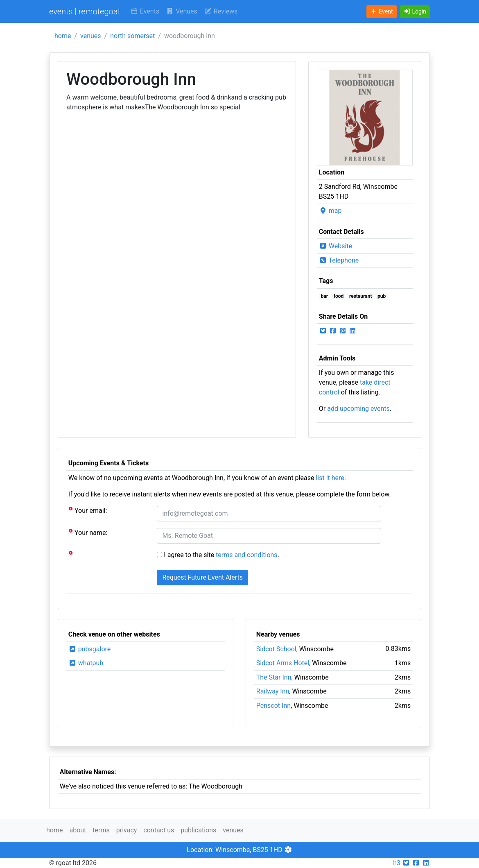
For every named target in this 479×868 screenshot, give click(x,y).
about (78, 830)
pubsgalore (89, 649)
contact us (159, 830)
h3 (397, 863)
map (330, 211)
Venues (182, 11)
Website (336, 246)
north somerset (132, 36)
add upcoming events (358, 409)
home (63, 36)
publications (198, 830)
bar (325, 296)
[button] (415, 12)
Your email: (88, 510)
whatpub (86, 663)
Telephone (339, 260)
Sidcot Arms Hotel (283, 663)
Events (145, 11)
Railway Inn (273, 691)
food (339, 296)
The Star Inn (274, 677)
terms (101, 830)
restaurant (361, 296)
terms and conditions (247, 555)
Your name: (88, 532)
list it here (330, 478)
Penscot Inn (273, 706)
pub (382, 296)
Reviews (221, 11)
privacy (127, 830)
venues (91, 36)
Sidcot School (276, 649)
